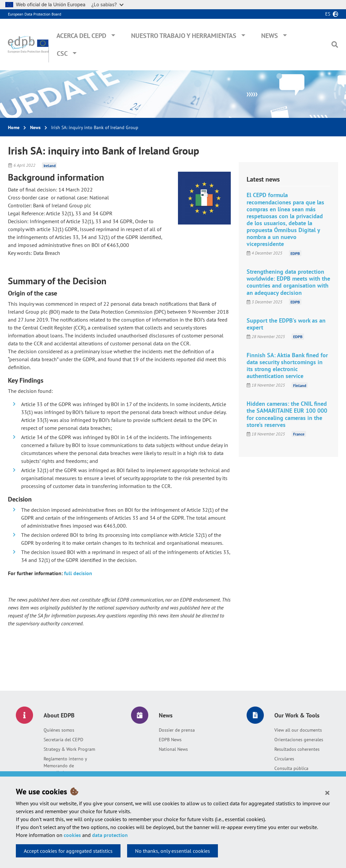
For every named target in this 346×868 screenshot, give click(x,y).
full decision (78, 573)
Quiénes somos (59, 730)
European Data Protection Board (35, 14)
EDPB (295, 253)
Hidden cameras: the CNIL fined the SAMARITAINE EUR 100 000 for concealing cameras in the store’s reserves (287, 414)
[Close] (327, 792)
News (270, 36)
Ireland (50, 165)
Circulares (284, 759)
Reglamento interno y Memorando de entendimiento (65, 766)
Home (14, 127)
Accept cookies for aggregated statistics (68, 851)
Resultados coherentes (297, 749)
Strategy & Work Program (69, 749)
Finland (300, 385)
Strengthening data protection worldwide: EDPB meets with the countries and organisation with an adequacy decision (288, 282)
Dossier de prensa (177, 730)
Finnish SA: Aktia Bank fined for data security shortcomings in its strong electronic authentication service (287, 365)
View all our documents (298, 730)
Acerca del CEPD (81, 36)
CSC (62, 53)
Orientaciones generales (299, 740)
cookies (72, 835)
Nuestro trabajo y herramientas (184, 36)
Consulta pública (291, 768)
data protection (110, 835)
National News (173, 749)
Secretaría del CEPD (63, 740)
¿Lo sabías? (107, 4)
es (328, 14)
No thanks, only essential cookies (173, 851)
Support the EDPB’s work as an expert (286, 324)
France (299, 434)
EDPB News (170, 740)
